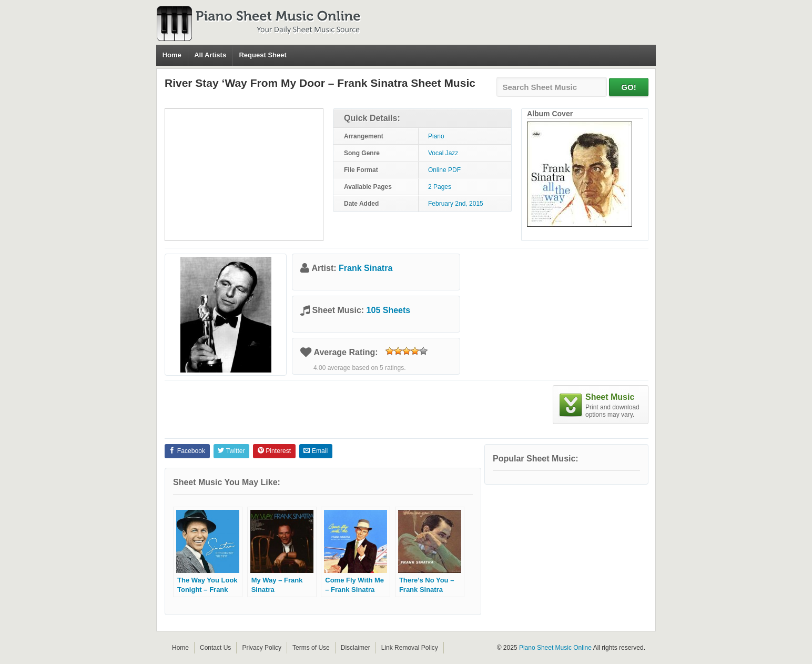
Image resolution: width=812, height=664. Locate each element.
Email (316, 451)
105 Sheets (389, 310)
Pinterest (274, 451)
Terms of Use (311, 648)
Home (172, 55)
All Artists (210, 55)
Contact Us (215, 648)
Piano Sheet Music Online (555, 648)
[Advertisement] (244, 175)
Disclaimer (356, 648)
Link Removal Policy (410, 648)
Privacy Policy (262, 648)
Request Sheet (262, 55)
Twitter (231, 451)
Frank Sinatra (366, 268)
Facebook (187, 451)
